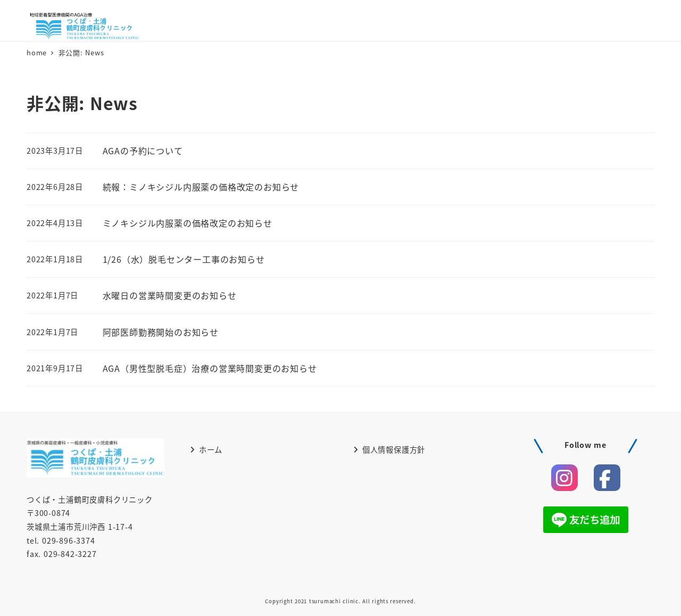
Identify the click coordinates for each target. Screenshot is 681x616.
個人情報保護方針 (389, 449)
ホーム (206, 449)
